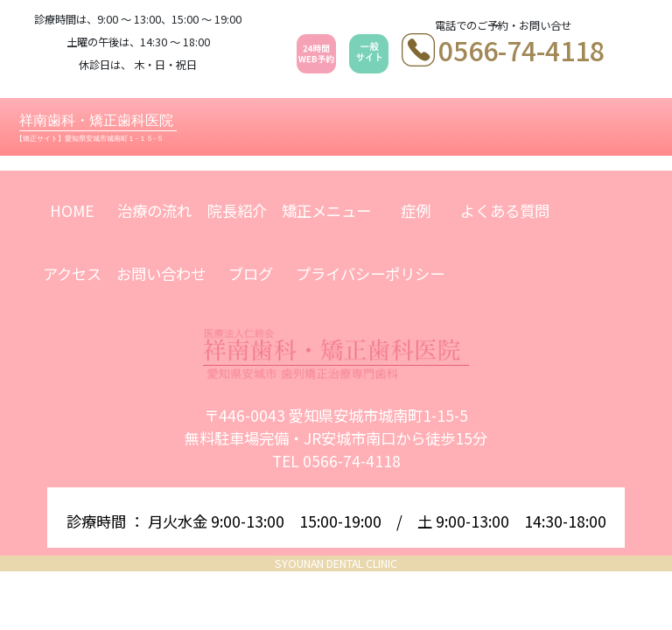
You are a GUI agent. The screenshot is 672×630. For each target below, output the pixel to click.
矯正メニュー (326, 210)
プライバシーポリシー (370, 273)
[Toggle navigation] (642, 126)
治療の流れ (154, 210)
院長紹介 (237, 210)
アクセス (72, 273)
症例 (416, 210)
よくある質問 (505, 210)
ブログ (251, 273)
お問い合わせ (161, 273)
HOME (72, 210)
